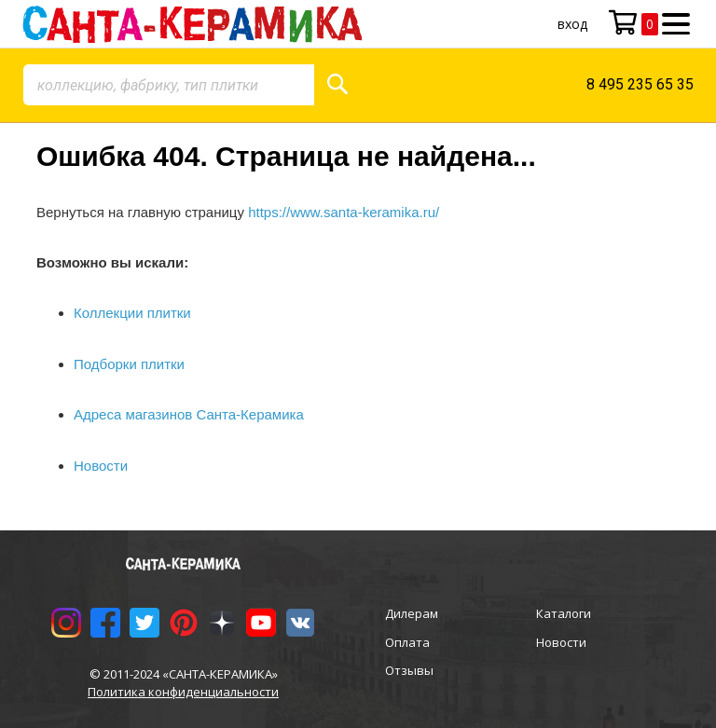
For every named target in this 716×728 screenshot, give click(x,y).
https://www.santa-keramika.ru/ (344, 212)
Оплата (407, 642)
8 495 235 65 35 (640, 84)
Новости (561, 642)
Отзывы (409, 670)
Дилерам (412, 613)
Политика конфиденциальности (183, 692)
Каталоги (564, 613)
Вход (572, 24)
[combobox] (169, 85)
